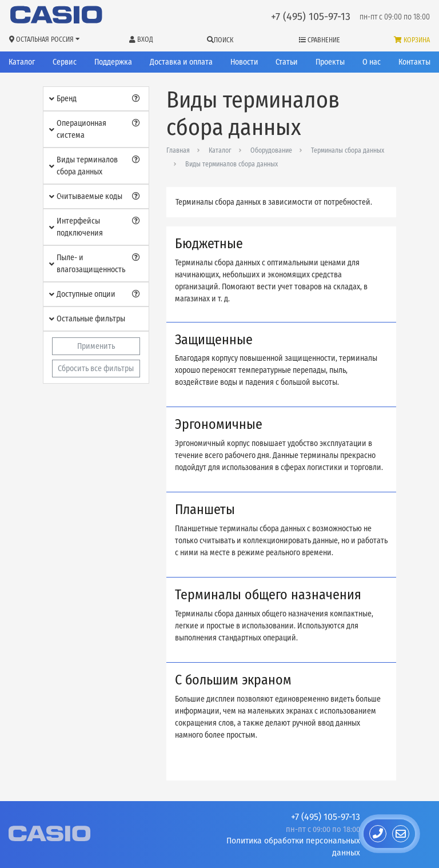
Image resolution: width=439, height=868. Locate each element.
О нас (372, 62)
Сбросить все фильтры (96, 369)
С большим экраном (233, 680)
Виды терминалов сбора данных (232, 164)
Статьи (287, 62)
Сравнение (320, 40)
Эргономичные (219, 424)
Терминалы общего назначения (268, 595)
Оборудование (271, 150)
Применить (96, 346)
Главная (178, 150)
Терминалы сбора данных (348, 150)
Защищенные (214, 340)
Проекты (330, 62)
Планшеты (205, 509)
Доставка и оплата (181, 62)
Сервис (65, 62)
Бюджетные (209, 244)
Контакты (414, 62)
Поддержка (113, 62)
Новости (244, 62)
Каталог (22, 62)
